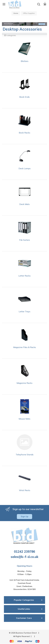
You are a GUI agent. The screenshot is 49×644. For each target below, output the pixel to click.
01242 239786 (24, 552)
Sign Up (24, 516)
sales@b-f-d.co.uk (24, 557)
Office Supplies (29, 13)
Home (16, 13)
